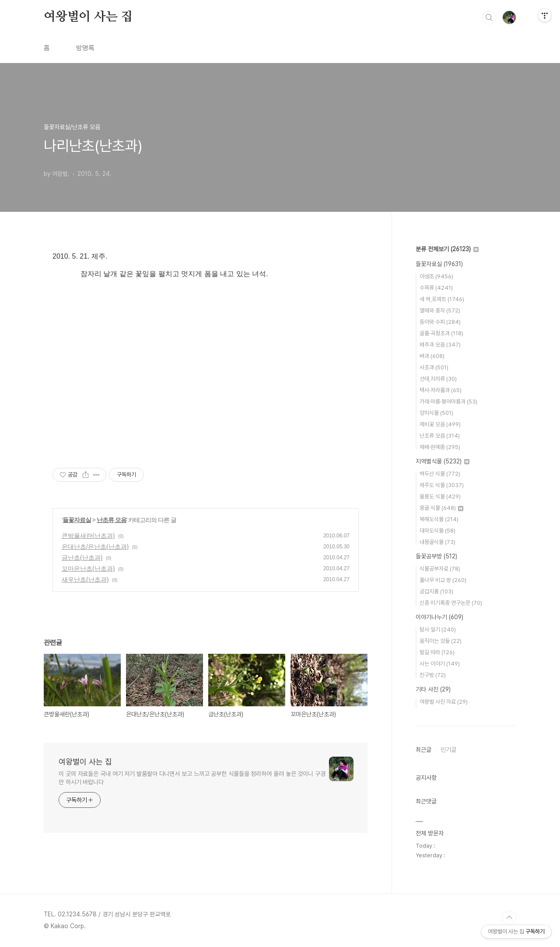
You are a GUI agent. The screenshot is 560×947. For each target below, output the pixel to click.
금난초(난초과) (82, 558)
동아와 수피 (440, 322)
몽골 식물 (441, 508)
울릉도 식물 (440, 496)
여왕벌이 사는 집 (88, 17)
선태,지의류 (438, 379)
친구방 (433, 675)
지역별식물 (443, 461)
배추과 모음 (440, 345)
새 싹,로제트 (442, 299)
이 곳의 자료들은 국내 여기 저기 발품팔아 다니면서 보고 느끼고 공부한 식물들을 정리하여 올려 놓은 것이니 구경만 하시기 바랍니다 (192, 778)
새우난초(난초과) (85, 579)
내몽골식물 (437, 542)
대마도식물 (437, 531)
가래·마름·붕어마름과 (448, 402)
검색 (489, 18)
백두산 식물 (440, 474)
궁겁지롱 (436, 591)
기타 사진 (433, 689)
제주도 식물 (442, 485)
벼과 (432, 356)
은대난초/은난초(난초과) (95, 547)
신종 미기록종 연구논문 (451, 603)
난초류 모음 (112, 520)
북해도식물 (439, 519)
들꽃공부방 (436, 556)
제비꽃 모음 (440, 424)
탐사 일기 (438, 630)
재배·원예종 (440, 447)
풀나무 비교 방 (443, 580)
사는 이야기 (440, 664)
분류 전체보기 (447, 249)
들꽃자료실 (77, 520)
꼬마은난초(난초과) (88, 568)
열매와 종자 (440, 310)
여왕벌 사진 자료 (444, 702)
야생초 (436, 276)
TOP (509, 918)
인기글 (448, 750)
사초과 (434, 367)
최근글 (423, 750)
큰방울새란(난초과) (88, 536)
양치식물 (436, 413)
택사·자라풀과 (441, 390)
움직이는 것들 (441, 641)
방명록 (85, 48)
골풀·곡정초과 (441, 333)
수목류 (436, 288)
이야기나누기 (439, 617)
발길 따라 (437, 652)
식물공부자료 (440, 569)
